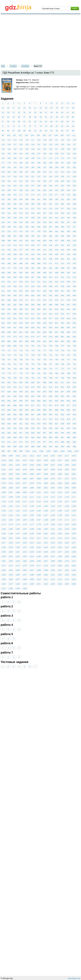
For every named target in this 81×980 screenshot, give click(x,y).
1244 (39, 552)
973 (21, 442)
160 (56, 154)
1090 (39, 488)
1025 (46, 460)
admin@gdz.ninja (74, 978)
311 (27, 209)
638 (39, 323)
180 (21, 163)
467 (27, 263)
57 (3, 122)
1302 (60, 575)
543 (15, 291)
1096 (4, 492)
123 (68, 140)
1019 (4, 460)
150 (74, 149)
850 (63, 396)
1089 (32, 488)
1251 (11, 556)
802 (9, 382)
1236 (60, 547)
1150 (74, 511)
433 (56, 250)
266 (68, 190)
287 (39, 199)
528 (3, 286)
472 (56, 263)
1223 (46, 543)
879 (3, 410)
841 (9, 396)
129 (27, 144)
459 (56, 259)
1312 (53, 579)
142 (27, 149)
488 (74, 268)
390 (33, 236)
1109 (18, 497)
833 (39, 392)
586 (39, 305)
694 (63, 341)
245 (21, 186)
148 (63, 149)
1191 (53, 529)
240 (68, 181)
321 (9, 213)
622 (21, 318)
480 (27, 268)
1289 (46, 570)
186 (56, 163)
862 (56, 401)
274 (39, 195)
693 (56, 341)
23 (46, 108)
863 (63, 401)
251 (56, 186)
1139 (74, 506)
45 (14, 117)
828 (9, 392)
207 (27, 172)
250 (51, 186)
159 (51, 154)
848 (51, 396)
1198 (25, 534)
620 (9, 318)
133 (51, 144)
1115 (60, 497)
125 (3, 144)
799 (68, 378)
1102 (46, 492)
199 (56, 167)
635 (21, 323)
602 (56, 309)
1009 (11, 456)
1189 (39, 529)
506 (27, 277)
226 (63, 177)
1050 (67, 469)
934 (21, 428)
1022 (25, 460)
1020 (11, 460)
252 (63, 186)
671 (3, 337)
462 (74, 259)
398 (3, 241)
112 (3, 140)
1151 (4, 515)
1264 (25, 561)
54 (62, 117)
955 (68, 433)
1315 (74, 579)
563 (56, 296)
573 (39, 300)
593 (3, 309)
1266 (39, 561)
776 (9, 373)
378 (39, 231)
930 (74, 424)
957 (3, 437)
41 (68, 112)
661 (21, 332)
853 (3, 401)
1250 (4, 556)
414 (21, 245)
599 (39, 309)
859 (39, 401)
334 (9, 218)
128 (21, 144)
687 (21, 341)
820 (39, 387)
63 (35, 122)
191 (9, 167)
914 (56, 419)
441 (27, 254)
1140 (4, 511)
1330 (25, 588)
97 (68, 131)
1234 (46, 547)
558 (27, 296)
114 (15, 140)
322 (15, 213)
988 (33, 447)
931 (3, 428)
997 (9, 451)
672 (9, 337)
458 (51, 259)
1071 (60, 479)
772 (63, 369)
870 (27, 405)
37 (46, 112)
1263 (18, 561)
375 (21, 231)
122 (63, 140)
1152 (11, 515)
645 (3, 328)
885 (39, 410)
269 (9, 195)
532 (27, 286)
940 (56, 428)
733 (63, 355)
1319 (25, 584)
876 (63, 405)
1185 (11, 529)
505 (21, 277)
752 (21, 364)
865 (74, 401)
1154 (25, 515)
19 (24, 108)
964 (45, 437)
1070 (53, 479)
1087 (18, 488)
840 (3, 396)
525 (63, 282)
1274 (18, 566)
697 (3, 346)
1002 (41, 451)
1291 (60, 570)
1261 (4, 561)
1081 (53, 483)
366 (45, 227)
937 (39, 428)
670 (74, 332)
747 (68, 360)
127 (15, 144)
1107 (4, 497)
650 (33, 328)
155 (27, 154)
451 (9, 259)
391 (39, 236)
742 (39, 360)
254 (74, 186)
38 (51, 112)
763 (9, 369)
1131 (18, 506)
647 (15, 328)
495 (39, 273)
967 (63, 437)
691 (45, 341)
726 (21, 355)
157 (39, 154)
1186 (18, 529)
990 (45, 447)
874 (51, 405)
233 (27, 181)
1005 (62, 451)
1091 (46, 488)
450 (3, 259)
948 (27, 433)
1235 (53, 547)
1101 (39, 492)
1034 (32, 465)
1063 (4, 479)
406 (51, 241)
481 (33, 268)
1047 (46, 469)
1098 (18, 492)
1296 (18, 575)
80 (51, 126)
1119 (11, 502)
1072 (67, 479)
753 (27, 364)
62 (30, 122)
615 (56, 314)
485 (56, 268)
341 (51, 218)
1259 (67, 556)
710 (3, 350)
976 (39, 442)
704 (45, 346)
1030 (4, 465)
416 (33, 245)
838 (68, 392)
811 (63, 382)
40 (62, 112)
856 (21, 401)
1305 (4, 579)
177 (3, 163)
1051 (74, 469)
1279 (53, 566)
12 (62, 103)
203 (3, 172)
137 (74, 144)
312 (33, 209)
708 (68, 346)
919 (9, 424)
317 (63, 209)
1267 (46, 561)
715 (33, 350)
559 (33, 296)
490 (9, 273)
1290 (53, 570)
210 (45, 172)
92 (41, 131)
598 (33, 309)
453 (21, 259)
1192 (60, 529)
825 (68, 387)
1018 (74, 456)
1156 (39, 515)
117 (33, 140)
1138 (67, 506)
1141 (11, 511)
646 (9, 328)
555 (9, 296)
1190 (46, 529)
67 (57, 122)
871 (33, 405)
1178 (39, 524)
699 (15, 346)
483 (45, 268)
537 (56, 286)
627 (51, 318)
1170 (60, 520)
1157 (46, 515)
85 (3, 131)
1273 (11, 566)
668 (63, 332)
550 (56, 291)
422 (68, 245)
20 (30, 108)
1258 (60, 556)
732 (56, 355)
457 (45, 259)
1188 (32, 529)
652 (45, 328)
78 (41, 126)
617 (68, 314)
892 (3, 415)
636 (27, 323)
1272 (4, 566)
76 (30, 126)
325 (33, 213)
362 (21, 227)
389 (27, 236)
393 (51, 236)
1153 (18, 515)
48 (30, 117)
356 (63, 222)
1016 (60, 456)
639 (45, 323)
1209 (25, 538)
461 (68, 259)
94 (51, 131)
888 (56, 410)
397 (74, 236)
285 (27, 199)
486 (63, 268)
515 (3, 282)
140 (15, 149)
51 (46, 117)
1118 (4, 502)
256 (9, 190)
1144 (32, 511)
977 (45, 442)
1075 (11, 483)
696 (74, 341)
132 (45, 144)
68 (62, 122)
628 (56, 318)
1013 (39, 456)
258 (21, 190)
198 (51, 167)
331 (68, 213)
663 (33, 332)
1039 (67, 465)
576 (56, 300)
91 (35, 131)
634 (15, 323)
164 (3, 158)
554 (3, 296)
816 (15, 387)
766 (27, 369)
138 (3, 149)
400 (15, 241)
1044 (25, 469)
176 (74, 158)
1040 (74, 465)
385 (3, 236)
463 (3, 263)
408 (63, 241)
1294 (4, 575)
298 (27, 204)
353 (45, 222)
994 (68, 447)
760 (68, 364)
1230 (18, 547)
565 (68, 296)
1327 (4, 588)
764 (15, 369)
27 (68, 108)
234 (33, 181)
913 (51, 419)
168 (27, 158)
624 (33, 318)
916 (68, 419)
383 (68, 231)
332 (74, 213)
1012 (32, 456)
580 (3, 305)
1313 (60, 579)
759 (63, 364)
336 (21, 218)
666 (51, 332)
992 (56, 447)
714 (27, 350)
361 (15, 227)
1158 (53, 515)
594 (9, 309)
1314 (67, 579)
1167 (39, 520)
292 (68, 199)
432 (51, 250)
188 (68, 163)
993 (63, 447)
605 (74, 309)
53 (57, 117)
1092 (53, 488)
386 (9, 236)
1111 (32, 497)
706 (56, 346)
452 (15, 259)
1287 (32, 570)
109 (62, 135)
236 (45, 181)
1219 (18, 543)
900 (51, 415)
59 (14, 122)
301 (45, 204)
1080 (46, 483)
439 (15, 254)
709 (74, 346)
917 (74, 419)
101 (14, 135)
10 (51, 103)
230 (9, 181)
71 (3, 126)
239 (63, 181)
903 (68, 415)
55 (68, 117)
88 (19, 131)
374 (15, 231)
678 (45, 337)
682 (68, 337)
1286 (25, 570)
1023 (32, 460)
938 (45, 428)
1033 (25, 465)
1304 (74, 575)
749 (3, 364)
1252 (18, 556)
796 (51, 378)
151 (3, 154)
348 (15, 222)
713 (21, 350)
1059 (53, 474)
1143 (25, 511)
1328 (11, 588)
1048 (53, 469)
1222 (39, 543)
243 (9, 186)
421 (63, 245)
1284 (11, 570)
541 (3, 291)
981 (68, 442)
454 (27, 259)
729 (39, 355)
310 (21, 209)
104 (32, 135)
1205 (74, 534)
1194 (74, 529)
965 (51, 437)
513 (68, 277)
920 (15, 424)
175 (68, 158)
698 (9, 346)
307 (3, 209)
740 (27, 360)
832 (33, 392)
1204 (67, 534)
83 (68, 126)
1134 (39, 506)
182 (33, 163)
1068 (39, 479)
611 (33, 314)
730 (45, 355)
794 (39, 378)
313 (39, 209)
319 (74, 209)
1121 (25, 502)
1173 (4, 524)
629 (63, 318)
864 (68, 401)
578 (68, 300)
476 (3, 268)
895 (21, 415)
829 (15, 392)
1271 (74, 561)
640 (51, 323)
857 (27, 401)
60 (19, 122)
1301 (53, 575)
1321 (39, 584)
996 (3, 451)
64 (41, 122)
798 (63, 378)
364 (33, 227)
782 (45, 373)
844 (27, 396)
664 (39, 332)
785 (63, 373)
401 (21, 241)
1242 (25, 552)
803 (15, 382)
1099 (25, 492)
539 (68, 286)
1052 (4, 474)
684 (3, 341)
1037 (53, 465)
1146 (46, 511)
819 (33, 387)
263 (51, 190)
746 (63, 360)
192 (15, 167)
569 (15, 300)
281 (3, 199)
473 (63, 263)
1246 (53, 552)
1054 (18, 474)
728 (33, 355)
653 (51, 328)
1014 (46, 456)
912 (45, 419)
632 (3, 323)
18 (19, 108)
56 (73, 117)
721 (68, 350)
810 (56, 382)
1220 (25, 543)
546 (33, 291)
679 (51, 337)
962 (33, 437)
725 (15, 355)
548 (45, 291)
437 (3, 254)
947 (21, 433)
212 (56, 172)
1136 (53, 506)
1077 (25, 483)
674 (21, 337)
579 (74, 300)
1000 (27, 451)
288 (45, 199)
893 (9, 415)
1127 (67, 502)
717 (45, 350)
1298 (32, 575)
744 (51, 360)
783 (51, 373)
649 (27, 328)
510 (51, 277)
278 (63, 195)
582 (15, 305)
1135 (46, 506)
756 (45, 364)
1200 (39, 534)
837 (63, 392)
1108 (11, 497)
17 (14, 108)
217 (9, 177)
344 (68, 218)
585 (33, 305)
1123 (39, 502)
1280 (60, 566)
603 (63, 309)
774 (74, 369)
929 (68, 424)
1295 (11, 575)
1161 (74, 515)
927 (56, 424)
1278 (46, 566)
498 (56, 273)
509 (45, 277)
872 (39, 405)
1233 (39, 547)
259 (27, 190)
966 (56, 437)
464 (9, 263)
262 (45, 190)
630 (68, 318)
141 (21, 149)
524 (56, 282)
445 (51, 254)
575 (51, 300)
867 (9, 405)
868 (15, 405)
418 (45, 245)
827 (3, 392)
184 (45, 163)
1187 (25, 529)
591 (68, 305)
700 (21, 346)
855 (15, 401)
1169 (53, 520)
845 (33, 396)
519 (27, 282)
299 (33, 204)
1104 (60, 492)
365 (39, 227)
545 (27, 291)
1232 (32, 547)
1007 (76, 451)
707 (63, 346)
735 (74, 355)
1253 (25, 556)
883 (27, 410)
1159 (60, 515)
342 (56, 218)
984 (9, 447)
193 (21, 167)
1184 (4, 529)
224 (51, 177)
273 (33, 195)
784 (56, 373)
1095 (74, 488)
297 (21, 204)
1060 (60, 474)
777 (15, 373)
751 (15, 364)
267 (74, 190)
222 (39, 177)
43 (3, 117)
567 (3, 300)
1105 (67, 492)
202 (74, 167)
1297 (25, 575)
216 (3, 177)
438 (9, 254)
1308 (25, 579)
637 (33, 323)
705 (51, 346)
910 (33, 419)
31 (14, 112)
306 (74, 204)
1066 (25, 479)
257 (15, 190)
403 (33, 241)
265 (63, 190)
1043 (18, 469)
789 (9, 378)
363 (27, 227)
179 (15, 163)
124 (74, 140)
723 (3, 355)
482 (39, 268)
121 (56, 140)
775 (3, 373)
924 (39, 424)
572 (33, 300)
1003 (48, 451)
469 (39, 263)
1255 (39, 556)
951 (45, 433)
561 (45, 296)
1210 (32, 538)
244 (15, 186)
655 (63, 328)
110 (68, 135)
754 (33, 364)
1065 (18, 479)
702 (33, 346)
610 (27, 314)
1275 (25, 566)
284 (21, 199)
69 (68, 122)
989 (39, 447)
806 (33, 382)
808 (45, 382)
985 (15, 447)
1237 (67, 547)
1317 (11, 584)
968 (68, 437)
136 (68, 144)
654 (56, 328)
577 (63, 300)
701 (27, 346)
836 (56, 392)
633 (9, 323)
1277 (39, 566)
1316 (4, 584)
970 (3, 442)
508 (39, 277)
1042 (11, 469)
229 (3, 181)
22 (41, 108)
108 (56, 135)
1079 (39, 483)
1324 (60, 584)
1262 (11, 561)
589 (56, 305)
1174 (11, 524)
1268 (53, 561)
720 (63, 350)
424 (3, 250)
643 (68, 323)
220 (27, 177)
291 (63, 199)
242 (3, 186)
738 (15, 360)
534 (39, 286)
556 (15, 296)
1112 (39, 497)
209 (39, 172)
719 (56, 350)
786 (68, 373)
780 (33, 373)
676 (33, 337)
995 (74, 447)
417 (39, 245)
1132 (25, 506)
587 (45, 305)
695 (68, 341)
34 (30, 112)
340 (45, 218)
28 (73, 108)
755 (39, 364)
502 (3, 277)
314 (45, 209)
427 (21, 250)
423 (74, 245)
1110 (25, 497)
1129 (4, 506)
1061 (67, 474)
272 (27, 195)
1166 (32, 520)
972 (15, 442)
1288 (39, 570)
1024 (39, 460)
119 (45, 140)
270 (15, 195)
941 (63, 428)
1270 (67, 561)
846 (39, 396)
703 (39, 346)
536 (51, 286)
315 (51, 209)
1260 (74, 556)
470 (45, 263)
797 (56, 378)
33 (24, 112)
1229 (11, 547)
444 (45, 254)
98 (73, 131)
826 (74, 387)
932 (9, 428)
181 (27, 163)
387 (15, 236)
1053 (11, 474)
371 (74, 227)
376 (27, 231)
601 (51, 309)
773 (68, 369)
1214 (60, 538)
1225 (60, 543)
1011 (25, 456)
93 (46, 131)
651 (39, 328)
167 (21, 158)
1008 (4, 456)
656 (68, 328)
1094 (67, 488)
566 (74, 296)
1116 (67, 497)
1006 (69, 451)
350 (27, 222)
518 (21, 282)
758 (56, 364)
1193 (67, 529)
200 (63, 167)
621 (15, 318)
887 (51, 410)
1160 (67, 515)
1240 (11, 552)
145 (45, 149)
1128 (74, 502)
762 (3, 369)
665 (45, 332)
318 (68, 209)
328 (51, 213)
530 (15, 286)
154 (21, 154)
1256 (46, 556)
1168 (46, 520)
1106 (74, 492)
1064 (11, 479)
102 (20, 135)
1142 (18, 511)
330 (63, 213)
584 (27, 305)
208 (33, 172)
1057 (39, 474)
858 (33, 401)
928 (63, 424)
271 (21, 195)
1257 (53, 556)
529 (9, 286)
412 (9, 245)
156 (33, 154)
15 (3, 108)
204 (9, 172)
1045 (32, 469)
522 (45, 282)
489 (3, 273)
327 (45, 213)
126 (9, 144)
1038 (60, 465)
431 (45, 250)
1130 (11, 506)
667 (56, 332)
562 (51, 296)
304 (63, 204)
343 (63, 218)
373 (9, 231)
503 (9, 277)
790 (15, 378)
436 (74, 250)
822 (51, 387)
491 (15, 273)
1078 (32, 483)
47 (24, 117)
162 (68, 154)
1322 (46, 584)
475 (74, 263)
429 (33, 250)
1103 (53, 492)
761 (74, 364)
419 (51, 245)
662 (27, 332)
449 (74, 254)
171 (45, 158)
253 (68, 186)
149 (68, 149)
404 (39, 241)
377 (33, 231)
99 (3, 135)
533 (33, 286)
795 (45, 378)
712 (15, 350)
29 (3, 112)
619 (3, 318)
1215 (67, 538)
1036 (46, 465)
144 (39, 149)
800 (74, 378)
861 (51, 401)
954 (63, 433)
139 (9, 149)
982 (74, 442)
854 (9, 401)
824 (63, 387)
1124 (46, 502)
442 (33, 254)
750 (9, 364)
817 (21, 387)
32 (19, 112)
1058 (46, 474)
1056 (32, 474)
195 (33, 167)
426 (15, 250)
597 (27, 309)
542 (9, 291)
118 (39, 140)
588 (51, 305)
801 (3, 382)
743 (45, 360)
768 (39, 369)
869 (21, 405)
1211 (39, 538)
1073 (74, 479)
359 (3, 227)
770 (51, 369)
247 (33, 186)
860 (45, 401)
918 (3, 424)
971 (9, 442)
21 (35, 108)
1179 (46, 524)
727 (27, 355)
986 (21, 447)
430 (39, 250)
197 (45, 167)
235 (39, 181)
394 (56, 236)
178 (9, 163)
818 (27, 387)
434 (63, 250)
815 (9, 387)
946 (15, 433)
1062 (74, 474)
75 (24, 126)
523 (51, 282)
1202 (53, 534)
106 (44, 135)
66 (51, 122)
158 (45, 154)
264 (56, 190)
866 (3, 405)
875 (56, 405)
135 (63, 144)
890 (68, 410)
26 (62, 108)
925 (45, 424)
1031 (11, 465)
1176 (25, 524)
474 (68, 263)
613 (45, 314)
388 (21, 236)
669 (68, 332)
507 (33, 277)
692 (51, 341)
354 (51, 222)
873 (45, 405)
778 (21, 373)
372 (3, 231)
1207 (11, 538)
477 (9, 268)
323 (21, 213)
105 (38, 135)
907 (15, 419)
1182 (67, 524)
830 (21, 392)
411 (3, 245)
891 (74, 410)
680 (56, 337)
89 (24, 131)
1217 (4, 543)
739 (21, 360)
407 (56, 241)
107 (50, 135)
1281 (67, 566)
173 (56, 158)
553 (74, 291)
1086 (11, 488)
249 (45, 186)
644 (74, 323)
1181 (60, 524)
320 (3, 213)
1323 (53, 584)
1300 (46, 575)
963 (39, 437)
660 (15, 332)
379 (45, 231)
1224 (53, 543)
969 (74, 437)
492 (21, 273)
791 (21, 378)
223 (45, 177)
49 (35, 117)
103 (26, 135)
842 (15, 396)
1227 (74, 543)
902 (63, 415)
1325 (67, 584)
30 (8, 112)
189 (74, 163)
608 (15, 314)
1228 (4, 547)
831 (27, 392)
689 (33, 341)
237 (51, 181)
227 (68, 177)
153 (15, 154)
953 (56, 433)
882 (21, 410)
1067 (32, 479)
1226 (67, 543)
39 (57, 112)
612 (39, 314)
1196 (11, 534)
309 (15, 209)
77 (35, 126)
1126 (60, 502)
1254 (32, 556)
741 (33, 360)
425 (9, 250)
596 (21, 309)
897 (33, 415)
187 (63, 163)
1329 (18, 588)
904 (74, 415)
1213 (53, 538)
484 (51, 268)
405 (45, 241)
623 (27, 318)
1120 (18, 502)
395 (63, 236)
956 (74, 433)
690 (39, 341)
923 (33, 424)
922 (27, 424)
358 (74, 222)
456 (39, 259)
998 (15, 451)
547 (39, 291)
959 (15, 437)
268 (3, 195)
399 (9, 241)
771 (56, 369)
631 (74, 318)
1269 (60, 561)
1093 (60, 488)
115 (21, 140)
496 (45, 273)
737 (9, 360)
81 (57, 126)
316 (56, 209)
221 (33, 177)
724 (9, 355)
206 (21, 172)
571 (27, 300)
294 (3, 204)
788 (3, 378)
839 (74, 392)
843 (21, 396)
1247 (60, 552)
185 (51, 163)
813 (74, 382)
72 (8, 126)
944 (3, 433)
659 (9, 332)
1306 (11, 579)
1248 (67, 552)
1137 (60, 506)
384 (74, 231)
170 (39, 158)
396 (68, 236)
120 (51, 140)
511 (56, 277)
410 (74, 241)
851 (68, 396)
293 (74, 199)
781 (39, 373)
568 (9, 300)
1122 (32, 502)
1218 (11, 543)
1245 (46, 552)
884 (33, 410)
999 (21, 451)
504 (15, 277)
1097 (11, 492)
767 (33, 369)
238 (56, 181)
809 (51, 382)
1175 (18, 524)
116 (27, 140)
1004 (55, 451)
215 (74, 172)
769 (45, 369)
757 (51, 364)
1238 (74, 547)
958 (9, 437)
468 (33, 263)
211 (51, 172)
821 (45, 387)
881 (15, 410)
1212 (46, 538)
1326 (74, 584)
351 (33, 222)
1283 (4, 570)
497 (51, 273)
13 (68, 103)
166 (15, 158)
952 (51, 433)
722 (74, 350)
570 (21, 300)
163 (74, 154)
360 (9, 227)
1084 (74, 483)
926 (51, 424)
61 (24, 122)
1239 (4, 552)
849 (56, 396)
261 (39, 190)
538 (63, 286)
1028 (67, 460)
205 (15, 172)
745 (56, 360)
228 (74, 177)
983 (3, 447)
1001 (34, 451)
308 (9, 209)
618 (74, 314)
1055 (25, 474)
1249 (74, 552)
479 (21, 268)
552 (68, 291)
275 (45, 195)
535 (45, 286)
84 (73, 126)
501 (74, 273)
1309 (32, 579)
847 (45, 396)
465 (15, 263)
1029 (74, 460)
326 (39, 213)
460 (63, 259)
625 (39, 318)
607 (9, 314)
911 (39, 419)
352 (39, 222)
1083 (67, 483)
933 (15, 428)
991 (51, 447)
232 (21, 181)
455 (33, 259)
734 (68, 355)
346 (3, 222)
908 (21, 419)
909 (27, 419)
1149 (67, 511)
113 (9, 140)
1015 (53, 456)
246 (27, 186)
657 (74, 328)
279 (68, 195)
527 (74, 282)
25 (57, 108)
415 (27, 245)
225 (56, 177)
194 (27, 167)
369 (63, 227)
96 (62, 131)
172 (51, 158)
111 (74, 135)
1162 (4, 520)
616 (63, 314)
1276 (32, 566)
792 (27, 378)
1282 (74, 566)
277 (56, 195)
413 (15, 245)
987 (27, 447)
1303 (67, 575)
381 (56, 231)
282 (9, 199)
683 (74, 337)
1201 (46, 534)
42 (73, 112)
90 (30, 131)
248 (39, 186)
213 (63, 172)
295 (9, 204)
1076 (18, 483)
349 (21, 222)
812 (68, 382)
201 (68, 167)
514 (74, 277)
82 (62, 126)
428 (27, 250)
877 (68, 405)
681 (63, 337)
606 (3, 314)
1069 (46, 479)
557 (21, 296)
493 (27, 273)
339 (39, 218)
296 (15, 204)
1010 (18, 456)
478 (15, 268)
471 (51, 263)
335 (15, 218)
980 (63, 442)
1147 (53, 511)
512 (63, 277)
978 (51, 442)
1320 (32, 584)
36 (41, 112)
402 (27, 241)
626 (45, 318)
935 (27, 428)
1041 (4, 469)
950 (39, 433)
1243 (32, 552)
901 (56, 415)
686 (15, 341)
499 (63, 273)
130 (33, 144)
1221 (32, 543)
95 (57, 131)
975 (33, 442)
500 (68, 273)
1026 (53, 460)
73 (14, 126)
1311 (46, 579)
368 (56, 227)
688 (27, 341)
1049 (60, 469)
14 (73, 103)
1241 (18, 552)
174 (63, 158)
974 (27, 442)
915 (63, 419)
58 (8, 122)
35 (35, 112)
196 (39, 167)
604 (68, 309)
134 (56, 144)
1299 (39, 575)
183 (39, 163)
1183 (74, 524)
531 (21, 286)
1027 (60, 460)
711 (9, 350)
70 (73, 122)
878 (74, 405)
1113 (46, 497)
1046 (39, 469)
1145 (39, 511)
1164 (18, 520)
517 (15, 282)
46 (19, 117)
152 (9, 154)
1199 (32, 534)
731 (51, 355)
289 (51, 199)
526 (68, 282)
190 (3, 167)
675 (27, 337)
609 (21, 314)
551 (63, 291)
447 (63, 254)
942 (68, 428)
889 (63, 410)
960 (21, 437)
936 (33, 428)
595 (15, 309)
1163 (11, 520)
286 (33, 199)
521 (39, 282)
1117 (74, 497)
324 (27, 213)
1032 (18, 465)
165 (9, 158)
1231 (25, 547)
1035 (39, 465)
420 (56, 245)
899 (45, 415)
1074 (4, 483)
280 (74, 195)
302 (51, 204)
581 (9, 305)
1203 (60, 534)
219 (21, 177)
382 (63, 231)
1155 (32, 515)
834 (45, 392)
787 (74, 373)
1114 (53, 497)
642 (63, 323)
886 (45, 410)
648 (21, 328)
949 (33, 433)
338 (33, 218)
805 (27, 382)
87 (14, 131)
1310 (39, 579)
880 (9, 410)
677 (39, 337)
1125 (53, 502)
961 (27, 437)
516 (9, 282)
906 (9, 419)
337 (27, 218)
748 (74, 360)
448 (68, 254)
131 (39, 144)
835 (51, 392)
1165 (25, 520)
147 (56, 149)
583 (21, 305)
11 (57, 103)
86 (8, 131)
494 (33, 273)
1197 (18, 534)
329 (56, 213)
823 (56, 387)
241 (74, 181)
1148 (60, 511)
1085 (4, 488)
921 (21, 424)
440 (21, 254)
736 (3, 360)
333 (3, 218)
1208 (18, 538)
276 (51, 195)
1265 (32, 561)
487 (68, 268)
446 (56, 254)
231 (15, 181)
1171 (67, 520)
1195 (4, 534)
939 (51, 428)
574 (45, 300)
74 (19, 126)
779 (27, 373)
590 (63, 305)
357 (68, 222)
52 (51, 117)
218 (15, 177)
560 (39, 296)
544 (21, 291)
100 (8, 135)
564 (63, 296)
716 (39, 350)
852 (74, 396)
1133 (32, 506)
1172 (74, 520)
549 (51, 291)
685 (9, 341)
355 (56, 222)
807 (39, 382)
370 (68, 227)
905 (3, 419)
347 (9, 222)
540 (74, 286)
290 (56, 199)
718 (51, 350)
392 (45, 236)
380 (51, 231)
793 (33, 378)
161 (63, 154)
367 (51, 227)
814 (3, 387)
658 (3, 332)
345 (74, 218)
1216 (74, 538)
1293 (74, 570)
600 (45, 309)
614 (51, 314)
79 (46, 126)
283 (15, 199)
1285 (18, 570)
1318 (18, 584)
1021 (18, 460)
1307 (18, 579)
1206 (4, 538)
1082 (60, 483)
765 (21, 369)
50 (41, 117)
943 (74, 428)
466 (21, 263)
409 (68, 241)
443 (39, 254)
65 (46, 122)
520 (33, 282)
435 (68, 250)
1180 (53, 524)
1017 (67, 456)
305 (68, 204)
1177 (32, 524)
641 (56, 323)
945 (9, 433)
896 (27, 415)
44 (8, 117)
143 (33, 149)
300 (39, 204)
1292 (67, 570)
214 (68, 172)
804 (21, 382)
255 (3, 190)
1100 (32, 492)
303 (56, 204)
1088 (25, 488)
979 (56, 442)
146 (51, 149)
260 (33, 190)
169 (33, 158)
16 (8, 108)
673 (15, 337)
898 (39, 415)
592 (74, 305)
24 (51, 108)
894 (15, 415)
